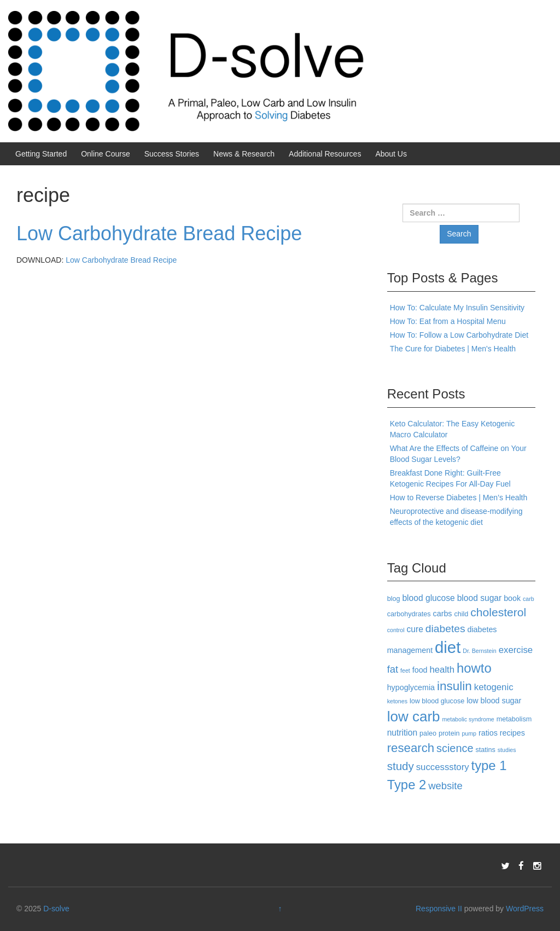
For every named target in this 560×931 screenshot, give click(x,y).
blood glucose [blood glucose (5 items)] (428, 598)
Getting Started (41, 154)
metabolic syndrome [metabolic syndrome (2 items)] (468, 719)
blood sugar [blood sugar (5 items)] (480, 598)
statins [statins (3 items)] (485, 750)
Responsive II (439, 909)
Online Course (106, 154)
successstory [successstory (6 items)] (443, 767)
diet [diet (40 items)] (448, 647)
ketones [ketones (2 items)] (397, 701)
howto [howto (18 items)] (474, 668)
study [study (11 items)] (401, 766)
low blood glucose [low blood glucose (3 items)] (437, 701)
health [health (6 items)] (442, 670)
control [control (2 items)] (396, 630)
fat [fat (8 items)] (393, 669)
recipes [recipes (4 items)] (512, 733)
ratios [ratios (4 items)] (488, 733)
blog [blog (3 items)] (394, 599)
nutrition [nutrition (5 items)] (402, 733)
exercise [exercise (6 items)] (516, 650)
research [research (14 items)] (411, 748)
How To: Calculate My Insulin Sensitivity (457, 308)
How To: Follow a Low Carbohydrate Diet (459, 335)
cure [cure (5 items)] (415, 629)
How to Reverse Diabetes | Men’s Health (459, 498)
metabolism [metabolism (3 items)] (514, 719)
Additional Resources (325, 154)
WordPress (525, 909)
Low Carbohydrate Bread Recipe (159, 233)
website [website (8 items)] (445, 786)
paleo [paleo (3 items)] (428, 733)
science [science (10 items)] (455, 748)
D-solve (56, 909)
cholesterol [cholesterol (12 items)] (498, 612)
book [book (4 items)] (512, 598)
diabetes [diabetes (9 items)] (445, 629)
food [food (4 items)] (420, 670)
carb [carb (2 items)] (529, 599)
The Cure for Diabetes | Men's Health (453, 349)
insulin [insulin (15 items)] (454, 686)
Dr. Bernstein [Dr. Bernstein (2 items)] (480, 651)
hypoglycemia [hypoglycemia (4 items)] (411, 687)
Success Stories (172, 154)
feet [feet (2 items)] (405, 670)
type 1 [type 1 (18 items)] (489, 765)
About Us (391, 154)
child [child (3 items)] (461, 614)
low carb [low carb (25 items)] (414, 716)
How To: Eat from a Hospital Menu (448, 321)
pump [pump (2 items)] (469, 733)
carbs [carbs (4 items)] (443, 614)
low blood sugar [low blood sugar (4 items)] (494, 701)
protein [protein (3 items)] (449, 733)
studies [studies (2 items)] (507, 750)
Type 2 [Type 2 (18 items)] (407, 785)
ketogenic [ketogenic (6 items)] (494, 687)
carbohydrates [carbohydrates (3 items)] (409, 614)
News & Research (244, 154)
